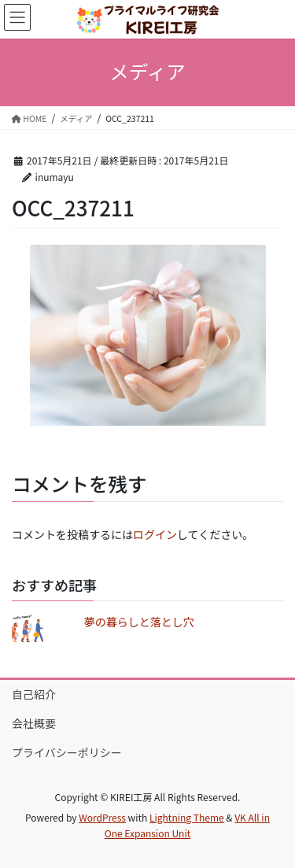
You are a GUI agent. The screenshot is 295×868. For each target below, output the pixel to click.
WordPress (102, 817)
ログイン (155, 534)
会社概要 (34, 723)
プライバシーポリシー (67, 752)
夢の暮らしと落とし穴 (139, 622)
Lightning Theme (187, 817)
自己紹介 (34, 694)
